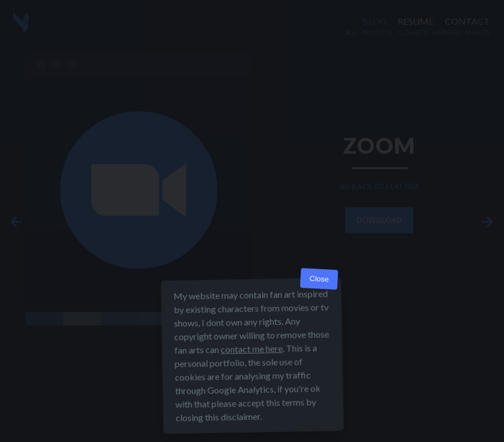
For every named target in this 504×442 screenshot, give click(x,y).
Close (319, 279)
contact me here (251, 349)
